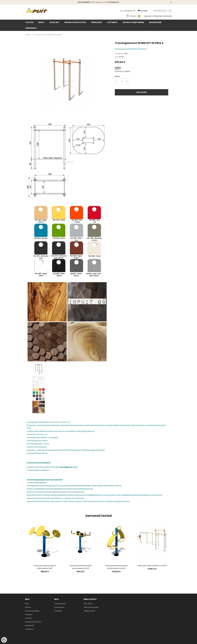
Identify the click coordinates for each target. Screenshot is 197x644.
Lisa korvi (142, 92)
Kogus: (117, 76)
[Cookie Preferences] (4, 640)
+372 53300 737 (129, 11)
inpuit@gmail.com (99, 2)
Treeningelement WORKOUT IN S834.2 (48, 35)
